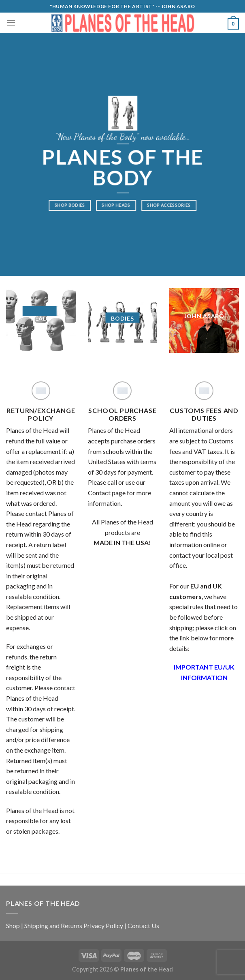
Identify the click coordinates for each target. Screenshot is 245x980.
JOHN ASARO (204, 316)
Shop (13, 925)
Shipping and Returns (53, 925)
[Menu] (11, 22)
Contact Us (143, 925)
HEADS (41, 318)
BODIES (122, 318)
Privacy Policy (103, 925)
